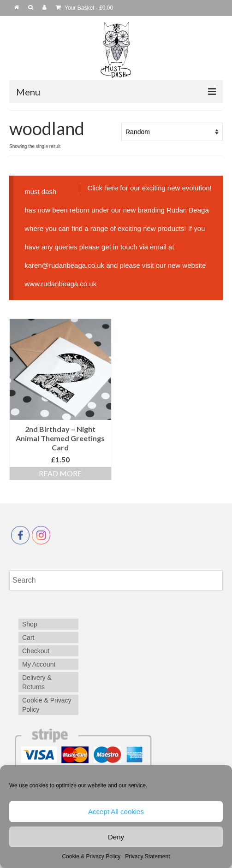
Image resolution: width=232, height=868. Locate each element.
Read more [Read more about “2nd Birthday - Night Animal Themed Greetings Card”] (60, 473)
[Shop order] (172, 132)
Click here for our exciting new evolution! (149, 188)
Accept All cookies (116, 812)
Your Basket (84, 8)
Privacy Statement (147, 856)
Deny (116, 837)
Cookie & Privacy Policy (91, 856)
